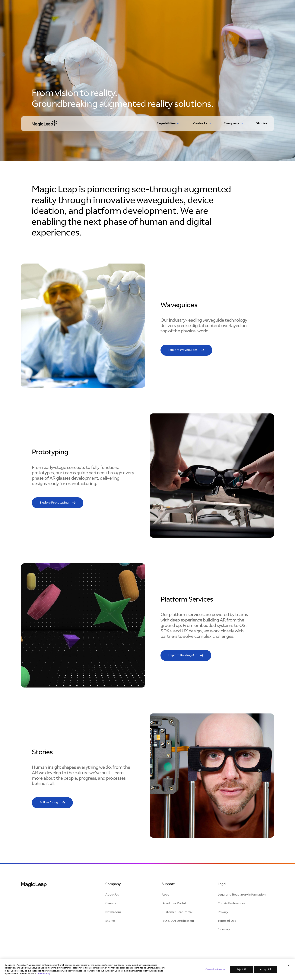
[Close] (289, 966)
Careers (111, 903)
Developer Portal (174, 903)
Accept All (265, 970)
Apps (165, 895)
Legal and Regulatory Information (242, 895)
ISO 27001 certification (178, 921)
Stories (262, 124)
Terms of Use (227, 921)
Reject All (242, 970)
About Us (112, 895)
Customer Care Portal (177, 912)
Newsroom (113, 912)
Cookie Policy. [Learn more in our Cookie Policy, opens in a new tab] (44, 974)
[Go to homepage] (45, 123)
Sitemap (224, 930)
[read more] (186, 350)
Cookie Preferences (232, 903)
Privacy (223, 912)
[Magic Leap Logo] (34, 885)
